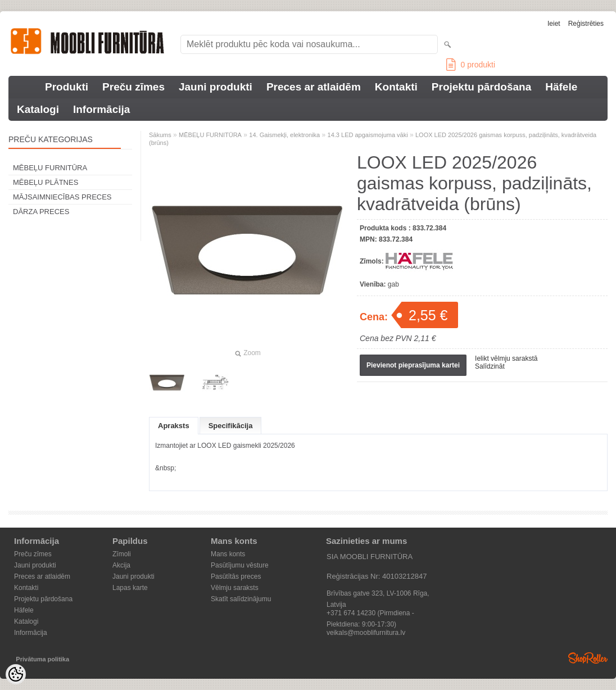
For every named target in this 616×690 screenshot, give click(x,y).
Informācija (101, 109)
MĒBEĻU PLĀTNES (46, 182)
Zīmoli (122, 554)
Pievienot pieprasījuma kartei (413, 365)
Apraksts (174, 426)
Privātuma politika (42, 659)
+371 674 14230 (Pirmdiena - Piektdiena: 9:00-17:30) (370, 614)
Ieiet (554, 24)
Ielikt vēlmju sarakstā (506, 358)
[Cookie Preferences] (16, 674)
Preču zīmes (133, 87)
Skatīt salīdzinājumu (241, 599)
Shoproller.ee (588, 658)
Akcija (121, 565)
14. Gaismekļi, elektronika (284, 135)
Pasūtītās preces (236, 576)
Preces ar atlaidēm (314, 87)
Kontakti (396, 87)
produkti (471, 65)
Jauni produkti (216, 87)
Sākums (160, 135)
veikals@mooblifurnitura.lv (366, 633)
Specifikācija (231, 426)
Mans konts (228, 554)
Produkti (67, 87)
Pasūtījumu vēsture (240, 565)
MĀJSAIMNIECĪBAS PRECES (62, 197)
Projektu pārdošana (481, 87)
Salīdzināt (490, 366)
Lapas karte (130, 588)
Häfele (561, 87)
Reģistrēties (586, 24)
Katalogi (38, 109)
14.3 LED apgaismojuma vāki (368, 135)
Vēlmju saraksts (235, 588)
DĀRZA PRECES (41, 212)
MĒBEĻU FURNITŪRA (50, 168)
